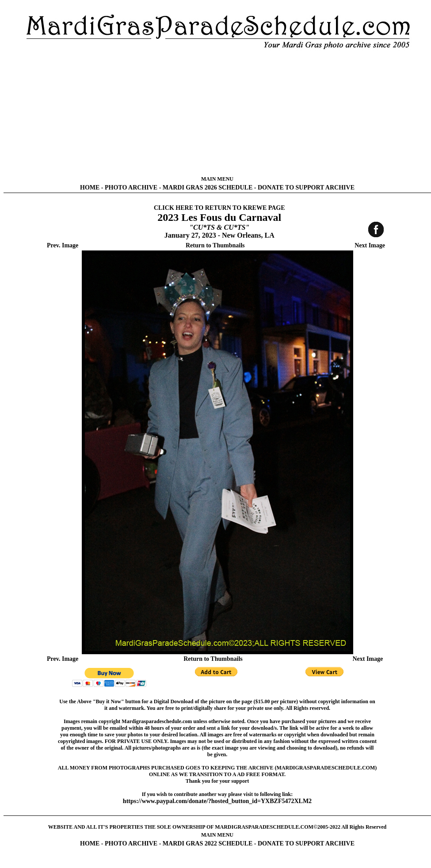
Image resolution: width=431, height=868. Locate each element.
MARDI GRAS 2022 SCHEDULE (208, 843)
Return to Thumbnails (215, 245)
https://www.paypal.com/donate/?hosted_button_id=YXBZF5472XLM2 (217, 801)
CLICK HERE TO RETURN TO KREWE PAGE (219, 208)
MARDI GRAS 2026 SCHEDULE (208, 188)
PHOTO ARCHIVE (131, 188)
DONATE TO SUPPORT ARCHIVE (306, 188)
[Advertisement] (217, 113)
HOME (90, 188)
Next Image (370, 245)
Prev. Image (63, 245)
